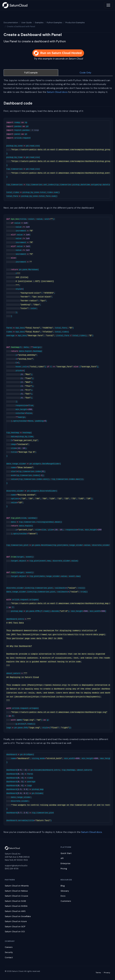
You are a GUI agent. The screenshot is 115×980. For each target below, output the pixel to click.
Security (9, 952)
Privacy (107, 973)
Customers (66, 901)
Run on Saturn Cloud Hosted (58, 53)
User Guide (27, 23)
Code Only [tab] (85, 73)
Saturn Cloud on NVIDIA (16, 906)
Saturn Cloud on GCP (15, 927)
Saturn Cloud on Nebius (16, 891)
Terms (98, 973)
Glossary (65, 891)
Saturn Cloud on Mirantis (17, 886)
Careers (9, 947)
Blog (63, 886)
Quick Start (66, 853)
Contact (9, 957)
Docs (63, 896)
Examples (39, 23)
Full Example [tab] (31, 73)
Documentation (11, 23)
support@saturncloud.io (16, 866)
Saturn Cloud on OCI (15, 932)
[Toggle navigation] (108, 5)
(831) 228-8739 (12, 869)
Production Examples (75, 23)
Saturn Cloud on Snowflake (18, 916)
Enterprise (66, 863)
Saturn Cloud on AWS (15, 911)
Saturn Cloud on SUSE (15, 901)
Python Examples (54, 23)
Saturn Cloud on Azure (16, 921)
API (62, 858)
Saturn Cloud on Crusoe (16, 896)
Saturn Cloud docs (57, 92)
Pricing (64, 869)
